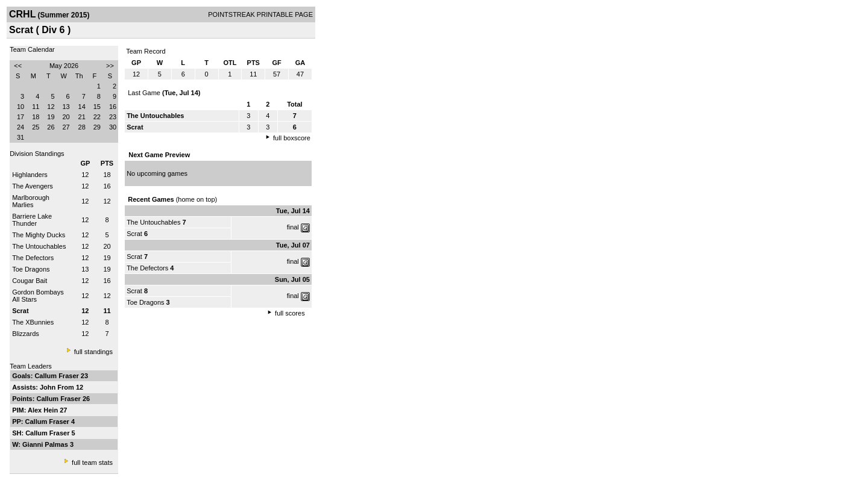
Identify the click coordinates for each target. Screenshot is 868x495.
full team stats (92, 462)
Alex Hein (44, 410)
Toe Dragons (31, 269)
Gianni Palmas (46, 444)
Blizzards (26, 334)
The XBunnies (33, 322)
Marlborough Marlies (31, 201)
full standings (93, 352)
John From (58, 387)
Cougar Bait (30, 281)
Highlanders (30, 175)
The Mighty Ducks (39, 235)
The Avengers (33, 186)
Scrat (134, 234)
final (293, 227)
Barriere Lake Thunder (32, 220)
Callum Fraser (57, 376)
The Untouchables (39, 246)
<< (18, 66)
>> (110, 66)
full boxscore (292, 138)
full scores (290, 313)
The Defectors (33, 258)
